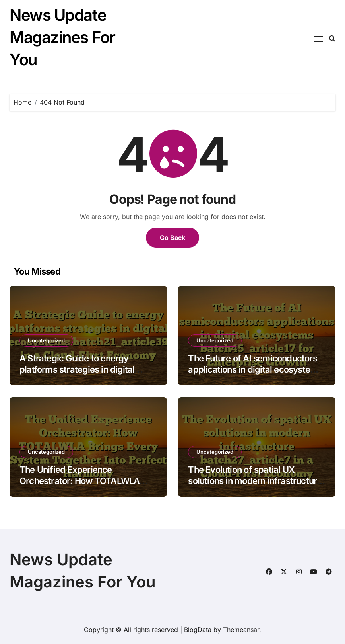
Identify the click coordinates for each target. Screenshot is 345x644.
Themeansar (241, 630)
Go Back (172, 238)
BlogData (198, 630)
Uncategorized (46, 340)
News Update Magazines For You (62, 37)
